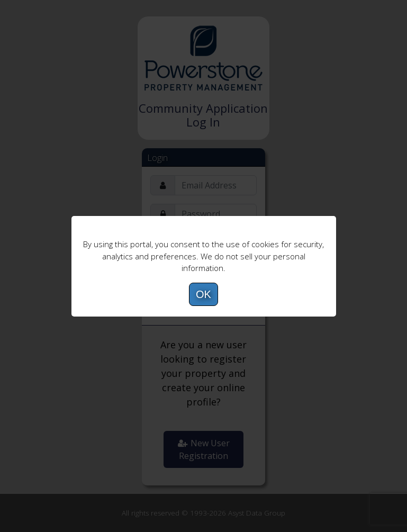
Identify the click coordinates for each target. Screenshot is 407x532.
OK (203, 294)
